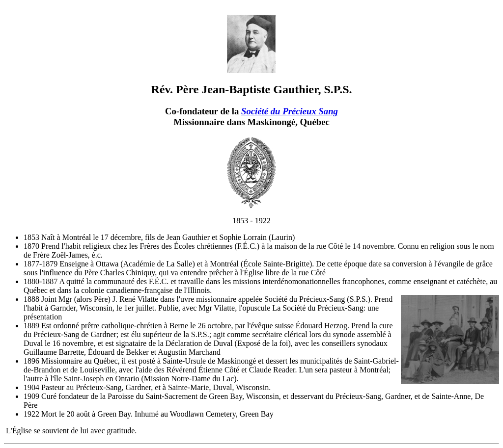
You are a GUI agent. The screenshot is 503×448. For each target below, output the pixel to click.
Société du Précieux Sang (290, 111)
